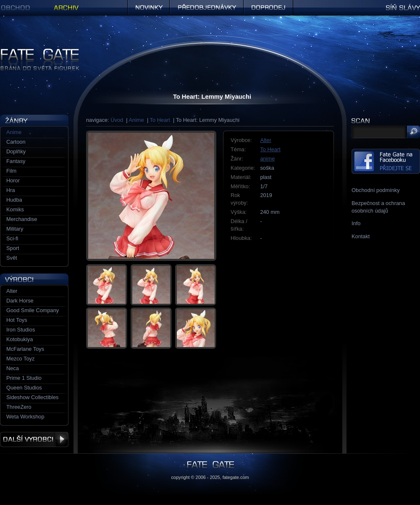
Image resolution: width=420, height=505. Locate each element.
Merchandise (22, 219)
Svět (12, 258)
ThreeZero (19, 407)
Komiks (15, 209)
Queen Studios (24, 388)
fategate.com (236, 477)
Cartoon (16, 142)
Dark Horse (20, 301)
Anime (136, 120)
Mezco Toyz (20, 359)
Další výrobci (34, 439)
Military (15, 229)
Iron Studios (21, 330)
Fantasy (16, 161)
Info (356, 223)
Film (11, 171)
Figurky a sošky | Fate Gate (33, 51)
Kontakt (361, 236)
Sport (13, 248)
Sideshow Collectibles (32, 397)
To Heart (160, 120)
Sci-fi (12, 238)
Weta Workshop (25, 417)
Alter (265, 140)
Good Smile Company (33, 310)
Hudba (14, 200)
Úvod (117, 120)
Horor (13, 180)
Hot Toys (17, 320)
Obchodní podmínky (376, 190)
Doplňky (16, 151)
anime (267, 159)
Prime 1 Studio (24, 378)
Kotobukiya (20, 339)
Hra (11, 190)
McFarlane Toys (25, 349)
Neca (13, 368)
